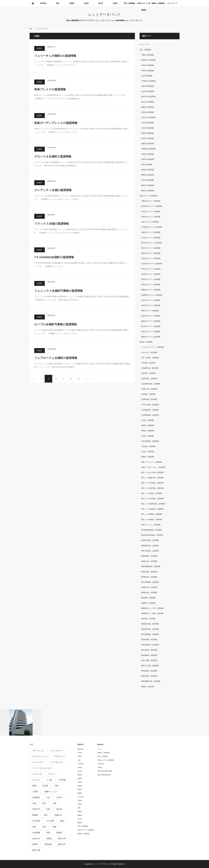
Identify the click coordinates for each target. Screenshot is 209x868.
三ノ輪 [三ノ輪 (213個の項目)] (49, 780)
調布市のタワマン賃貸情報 (151, 332)
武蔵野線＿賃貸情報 (148, 603)
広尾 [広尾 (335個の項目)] (48, 809)
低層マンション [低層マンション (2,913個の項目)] (51, 792)
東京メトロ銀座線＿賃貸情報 (152, 520)
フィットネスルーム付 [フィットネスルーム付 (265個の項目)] (42, 768)
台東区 (80, 767)
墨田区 (80, 775)
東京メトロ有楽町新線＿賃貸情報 (153, 504)
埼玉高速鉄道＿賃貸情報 (150, 441)
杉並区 (40, 48)
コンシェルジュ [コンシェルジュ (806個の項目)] (57, 751)
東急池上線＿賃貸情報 (149, 561)
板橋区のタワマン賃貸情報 (151, 290)
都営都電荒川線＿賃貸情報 (151, 681)
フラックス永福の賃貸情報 (51, 224)
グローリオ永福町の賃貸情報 (53, 156)
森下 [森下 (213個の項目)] (46, 815)
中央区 (80, 753)
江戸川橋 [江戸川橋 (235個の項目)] (50, 821)
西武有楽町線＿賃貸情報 (150, 645)
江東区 (115, 3)
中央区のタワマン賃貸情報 (151, 212)
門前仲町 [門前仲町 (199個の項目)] (48, 844)
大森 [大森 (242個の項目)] (55, 803)
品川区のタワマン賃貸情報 (151, 238)
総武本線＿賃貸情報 (148, 619)
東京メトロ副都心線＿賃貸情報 (152, 478)
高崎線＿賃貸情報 (148, 687)
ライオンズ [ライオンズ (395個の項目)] (37, 774)
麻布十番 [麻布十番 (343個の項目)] (36, 850)
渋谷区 (86, 3)
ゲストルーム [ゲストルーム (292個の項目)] (38, 751)
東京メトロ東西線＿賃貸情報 (152, 514)
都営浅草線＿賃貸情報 (149, 676)
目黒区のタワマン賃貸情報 (151, 316)
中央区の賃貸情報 (148, 65)
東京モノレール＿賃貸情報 (151, 525)
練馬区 (80, 815)
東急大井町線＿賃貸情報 (150, 551)
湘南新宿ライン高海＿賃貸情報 (152, 613)
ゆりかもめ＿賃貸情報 (149, 352)
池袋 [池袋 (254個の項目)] (62, 821)
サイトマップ (172, 3)
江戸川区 (81, 797)
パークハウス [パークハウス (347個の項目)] (38, 762)
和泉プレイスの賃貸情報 (50, 89)
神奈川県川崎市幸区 (104, 775)
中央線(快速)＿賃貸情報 (150, 368)
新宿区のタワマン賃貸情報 (151, 279)
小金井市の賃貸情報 (148, 117)
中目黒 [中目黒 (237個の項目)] (45, 786)
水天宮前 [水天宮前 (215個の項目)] (36, 821)
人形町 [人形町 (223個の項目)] (35, 792)
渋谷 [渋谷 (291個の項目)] (44, 827)
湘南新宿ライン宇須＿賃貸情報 (152, 608)
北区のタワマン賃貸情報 (150, 222)
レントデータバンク (104, 15)
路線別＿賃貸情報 (158, 3)
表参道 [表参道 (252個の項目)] (49, 838)
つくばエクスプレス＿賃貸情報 (152, 347)
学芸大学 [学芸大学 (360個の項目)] (36, 809)
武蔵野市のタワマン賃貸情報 (152, 295)
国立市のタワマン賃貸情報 (151, 248)
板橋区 (80, 793)
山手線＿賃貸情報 (148, 452)
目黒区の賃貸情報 (148, 170)
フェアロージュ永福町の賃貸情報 (56, 358)
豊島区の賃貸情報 (148, 191)
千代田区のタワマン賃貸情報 (152, 227)
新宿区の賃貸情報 (148, 133)
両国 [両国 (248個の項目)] (34, 786)
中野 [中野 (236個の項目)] (56, 786)
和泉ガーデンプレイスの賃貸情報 (56, 123)
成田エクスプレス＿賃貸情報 (152, 462)
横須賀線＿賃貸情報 (148, 598)
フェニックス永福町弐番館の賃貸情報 (59, 291)
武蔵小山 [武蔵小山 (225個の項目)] (58, 815)
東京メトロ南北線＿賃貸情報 (152, 493)
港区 (58, 3)
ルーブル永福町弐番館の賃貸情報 (56, 324)
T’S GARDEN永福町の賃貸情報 (54, 257)
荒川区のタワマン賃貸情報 (151, 326)
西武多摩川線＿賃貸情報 (150, 629)
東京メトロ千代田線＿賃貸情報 (152, 483)
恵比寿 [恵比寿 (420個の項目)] (59, 809)
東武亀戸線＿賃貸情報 (149, 577)
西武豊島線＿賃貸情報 (149, 655)
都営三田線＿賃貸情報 (149, 660)
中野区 (80, 756)
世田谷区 (43, 3)
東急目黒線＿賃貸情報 (149, 572)
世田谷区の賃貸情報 (148, 60)
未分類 (100, 767)
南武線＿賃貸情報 (148, 431)
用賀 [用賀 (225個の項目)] (55, 827)
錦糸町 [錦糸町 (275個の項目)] (35, 844)
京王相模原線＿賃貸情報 (150, 410)
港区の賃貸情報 (147, 165)
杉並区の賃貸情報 (148, 138)
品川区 (101, 3)
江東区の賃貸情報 (148, 154)
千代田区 (81, 764)
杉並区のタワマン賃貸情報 (151, 285)
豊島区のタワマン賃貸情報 (151, 337)
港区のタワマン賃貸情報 (150, 311)
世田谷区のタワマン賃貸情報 (152, 206)
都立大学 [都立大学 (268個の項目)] (62, 838)
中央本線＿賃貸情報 (148, 363)
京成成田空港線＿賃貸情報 (151, 384)
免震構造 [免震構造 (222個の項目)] (36, 797)
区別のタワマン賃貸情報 (144, 5)
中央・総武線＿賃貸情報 (150, 358)
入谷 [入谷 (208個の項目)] (48, 797)
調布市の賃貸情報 (148, 185)
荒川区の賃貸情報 (148, 180)
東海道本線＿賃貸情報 (149, 593)
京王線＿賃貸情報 (148, 420)
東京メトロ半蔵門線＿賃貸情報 (152, 488)
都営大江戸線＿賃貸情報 (150, 666)
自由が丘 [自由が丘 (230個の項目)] (36, 838)
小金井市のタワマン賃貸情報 (152, 264)
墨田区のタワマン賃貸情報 (151, 253)
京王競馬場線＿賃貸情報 (150, 415)
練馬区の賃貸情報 (148, 175)
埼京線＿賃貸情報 (148, 436)
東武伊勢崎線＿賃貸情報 (150, 582)
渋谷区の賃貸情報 (148, 159)
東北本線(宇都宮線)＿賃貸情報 (152, 535)
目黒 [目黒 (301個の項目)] (48, 833)
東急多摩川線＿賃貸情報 (150, 546)
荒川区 (80, 819)
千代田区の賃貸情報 (148, 81)
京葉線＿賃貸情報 (148, 425)
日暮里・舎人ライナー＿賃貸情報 (153, 467)
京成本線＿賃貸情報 (148, 394)
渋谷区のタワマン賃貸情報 (151, 305)
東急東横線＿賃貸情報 (149, 556)
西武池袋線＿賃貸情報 (149, 650)
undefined (101, 764)
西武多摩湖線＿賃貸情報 (150, 634)
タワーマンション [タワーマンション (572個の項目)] (40, 756)
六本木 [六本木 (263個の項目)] (59, 797)
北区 (79, 760)
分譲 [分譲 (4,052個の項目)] (34, 803)
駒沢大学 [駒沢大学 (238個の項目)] (62, 844)
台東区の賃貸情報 (148, 86)
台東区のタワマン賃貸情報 (151, 232)
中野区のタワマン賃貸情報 (151, 217)
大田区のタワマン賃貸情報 (151, 258)
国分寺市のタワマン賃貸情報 (152, 243)
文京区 (80, 782)
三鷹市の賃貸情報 (148, 55)
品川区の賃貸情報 (148, 91)
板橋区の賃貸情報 (148, 144)
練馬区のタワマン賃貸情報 (151, 321)
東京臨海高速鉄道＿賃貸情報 (152, 530)
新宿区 (72, 3)
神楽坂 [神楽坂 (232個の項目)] (59, 833)
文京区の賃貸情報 (148, 128)
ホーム (100, 749)
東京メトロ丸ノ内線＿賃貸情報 (152, 472)
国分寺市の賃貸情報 (148, 97)
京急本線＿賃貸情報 (148, 373)
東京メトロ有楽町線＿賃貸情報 (152, 509)
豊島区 (80, 823)
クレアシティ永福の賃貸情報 (53, 190)
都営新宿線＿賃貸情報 (149, 671)
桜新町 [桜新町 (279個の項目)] (35, 815)
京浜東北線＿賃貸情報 (149, 399)
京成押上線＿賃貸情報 (149, 389)
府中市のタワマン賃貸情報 (151, 269)
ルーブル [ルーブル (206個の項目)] (36, 780)
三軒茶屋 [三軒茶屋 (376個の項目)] (62, 780)
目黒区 (80, 812)
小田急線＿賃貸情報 (148, 446)
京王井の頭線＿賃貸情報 (150, 405)
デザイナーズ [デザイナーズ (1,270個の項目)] (59, 756)
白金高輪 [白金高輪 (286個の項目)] (36, 833)
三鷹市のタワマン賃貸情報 (151, 201)
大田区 (80, 778)
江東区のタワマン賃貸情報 (151, 300)
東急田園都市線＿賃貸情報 (151, 566)
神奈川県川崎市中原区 (105, 771)
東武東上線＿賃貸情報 (149, 587)
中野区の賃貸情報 (148, 71)
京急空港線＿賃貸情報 (149, 379)
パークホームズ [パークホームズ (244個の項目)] (57, 762)
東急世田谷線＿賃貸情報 (150, 540)
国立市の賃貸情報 (148, 102)
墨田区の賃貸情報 (148, 107)
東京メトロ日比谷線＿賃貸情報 (152, 499)
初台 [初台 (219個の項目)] (44, 803)
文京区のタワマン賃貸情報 (151, 274)
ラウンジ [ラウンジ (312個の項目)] (52, 774)
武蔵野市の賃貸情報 (148, 149)
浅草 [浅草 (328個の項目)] (34, 827)
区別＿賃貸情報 (129, 3)
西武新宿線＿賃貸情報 (149, 640)
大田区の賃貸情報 (148, 112)
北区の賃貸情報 (147, 76)
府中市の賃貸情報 (148, 123)
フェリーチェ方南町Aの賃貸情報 (55, 56)
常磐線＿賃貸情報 (148, 457)
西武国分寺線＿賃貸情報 (150, 624)
